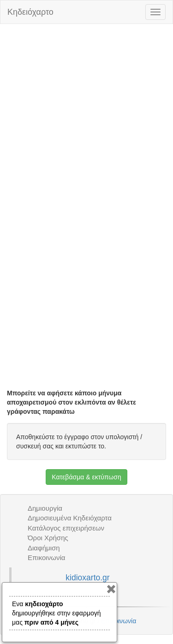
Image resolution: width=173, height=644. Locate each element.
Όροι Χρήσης (48, 538)
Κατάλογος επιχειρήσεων (66, 528)
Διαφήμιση (44, 548)
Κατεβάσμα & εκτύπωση (86, 477)
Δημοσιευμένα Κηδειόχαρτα (70, 518)
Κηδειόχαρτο (30, 12)
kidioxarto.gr (87, 578)
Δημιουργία (45, 508)
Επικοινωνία (46, 558)
